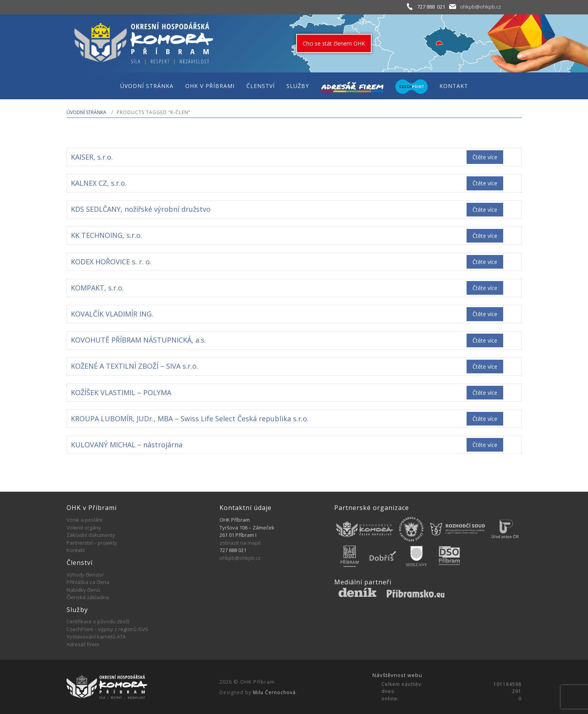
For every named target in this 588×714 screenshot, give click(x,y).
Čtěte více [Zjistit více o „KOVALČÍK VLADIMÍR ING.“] (485, 314)
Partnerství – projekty (92, 543)
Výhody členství (85, 575)
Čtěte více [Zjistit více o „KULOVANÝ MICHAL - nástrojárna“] (485, 445)
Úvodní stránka (86, 112)
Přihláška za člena (88, 582)
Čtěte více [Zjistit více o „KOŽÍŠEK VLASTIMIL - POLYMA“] (485, 393)
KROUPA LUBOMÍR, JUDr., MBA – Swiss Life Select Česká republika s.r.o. (190, 419)
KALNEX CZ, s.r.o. (99, 183)
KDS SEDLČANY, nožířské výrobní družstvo (141, 209)
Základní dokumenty (91, 535)
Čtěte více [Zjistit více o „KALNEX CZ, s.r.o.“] (485, 183)
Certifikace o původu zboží (98, 621)
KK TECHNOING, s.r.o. (106, 235)
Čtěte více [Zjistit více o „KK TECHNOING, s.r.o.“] (485, 236)
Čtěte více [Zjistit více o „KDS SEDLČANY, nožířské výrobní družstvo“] (485, 210)
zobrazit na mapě (240, 543)
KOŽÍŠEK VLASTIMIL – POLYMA (121, 392)
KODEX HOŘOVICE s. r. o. (111, 262)
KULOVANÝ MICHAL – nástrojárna (127, 445)
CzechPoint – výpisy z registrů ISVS (107, 629)
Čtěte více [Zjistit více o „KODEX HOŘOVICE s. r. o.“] (485, 262)
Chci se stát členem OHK (334, 43)
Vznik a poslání (84, 520)
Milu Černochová (274, 692)
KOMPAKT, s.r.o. (97, 288)
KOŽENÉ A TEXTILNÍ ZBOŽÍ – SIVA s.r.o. (134, 366)
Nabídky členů (83, 590)
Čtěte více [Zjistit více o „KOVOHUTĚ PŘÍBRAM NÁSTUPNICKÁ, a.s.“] (485, 340)
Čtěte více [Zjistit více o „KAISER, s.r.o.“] (485, 157)
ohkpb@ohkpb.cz (481, 7)
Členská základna (88, 597)
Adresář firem (83, 644)
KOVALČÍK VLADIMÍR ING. (112, 314)
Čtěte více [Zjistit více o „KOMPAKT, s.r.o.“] (485, 288)
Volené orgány (84, 528)
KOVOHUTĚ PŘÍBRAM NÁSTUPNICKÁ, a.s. (138, 340)
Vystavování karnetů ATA (96, 637)
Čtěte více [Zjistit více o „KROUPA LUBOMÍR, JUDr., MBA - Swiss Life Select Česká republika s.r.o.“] (485, 419)
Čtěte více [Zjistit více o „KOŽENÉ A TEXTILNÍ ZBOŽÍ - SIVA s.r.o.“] (485, 367)
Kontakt (76, 550)
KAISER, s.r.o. (92, 157)
